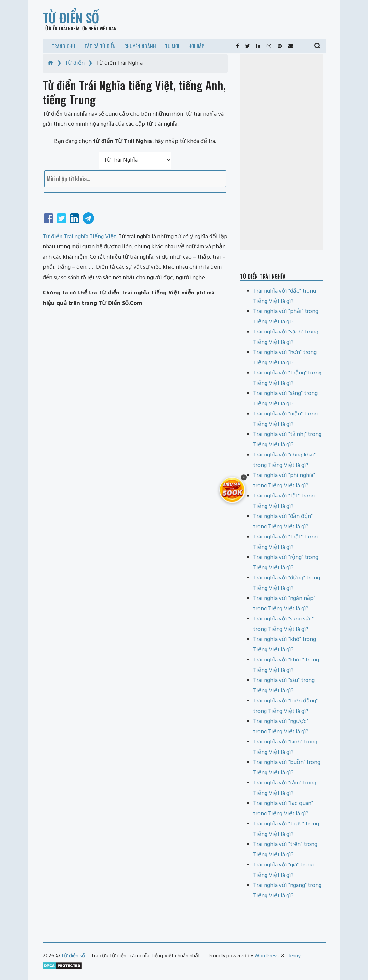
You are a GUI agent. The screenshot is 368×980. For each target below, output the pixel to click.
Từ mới (172, 46)
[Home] (51, 63)
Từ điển (75, 63)
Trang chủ (63, 46)
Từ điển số (71, 18)
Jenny (295, 956)
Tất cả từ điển (100, 46)
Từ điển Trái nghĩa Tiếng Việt (79, 237)
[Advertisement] (282, 152)
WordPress (266, 956)
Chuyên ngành (140, 46)
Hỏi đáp (196, 46)
